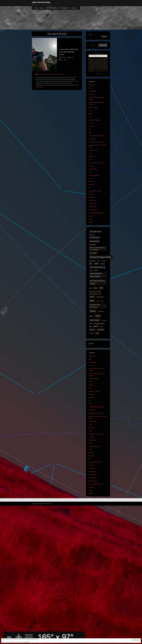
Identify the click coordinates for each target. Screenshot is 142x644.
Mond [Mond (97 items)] (93, 311)
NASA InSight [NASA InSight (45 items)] (95, 320)
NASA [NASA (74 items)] (98, 316)
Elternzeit (91, 123)
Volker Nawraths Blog (41, 2)
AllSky (90, 88)
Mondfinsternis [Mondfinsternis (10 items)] (101, 311)
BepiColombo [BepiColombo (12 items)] (92, 261)
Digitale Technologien (94, 120)
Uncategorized (92, 200)
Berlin (90, 111)
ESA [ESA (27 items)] (91, 264)
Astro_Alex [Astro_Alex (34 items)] (93, 253)
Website (42, 8)
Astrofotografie (93, 91)
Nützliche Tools (93, 169)
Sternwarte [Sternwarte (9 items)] (91, 333)
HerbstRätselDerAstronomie (96, 142)
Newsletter (92, 166)
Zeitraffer (91, 222)
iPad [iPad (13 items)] (90, 288)
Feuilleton (91, 126)
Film (90, 129)
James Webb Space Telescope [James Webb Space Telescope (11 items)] (95, 292)
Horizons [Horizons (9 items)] (91, 270)
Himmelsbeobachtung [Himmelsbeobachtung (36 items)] (97, 267)
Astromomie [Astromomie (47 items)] (94, 241)
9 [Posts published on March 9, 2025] (106, 60)
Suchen (91, 34)
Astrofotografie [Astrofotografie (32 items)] (95, 237)
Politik (90, 172)
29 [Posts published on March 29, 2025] (103, 67)
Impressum (74, 8)
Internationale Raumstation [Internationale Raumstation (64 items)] (96, 275)
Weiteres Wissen (93, 210)
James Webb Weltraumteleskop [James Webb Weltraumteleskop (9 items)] (95, 294)
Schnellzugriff (63, 8)
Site (90, 188)
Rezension (91, 185)
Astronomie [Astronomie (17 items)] (92, 245)
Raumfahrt (92, 182)
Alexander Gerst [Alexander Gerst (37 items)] (95, 232)
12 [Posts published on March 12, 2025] (95, 63)
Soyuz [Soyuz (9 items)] (101, 326)
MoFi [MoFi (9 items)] (102, 301)
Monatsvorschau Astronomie (96, 163)
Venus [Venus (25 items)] (97, 333)
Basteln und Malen (94, 108)
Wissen (91, 219)
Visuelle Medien (93, 207)
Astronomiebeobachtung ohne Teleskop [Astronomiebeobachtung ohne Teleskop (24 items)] (97, 249)
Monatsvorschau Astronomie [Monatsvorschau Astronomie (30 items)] (95, 306)
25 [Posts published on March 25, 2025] (93, 67)
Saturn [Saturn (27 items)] (96, 326)
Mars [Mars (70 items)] (92, 301)
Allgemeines (92, 85)
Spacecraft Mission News (95, 191)
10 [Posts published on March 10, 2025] (90, 63)
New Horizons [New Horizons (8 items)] (104, 320)
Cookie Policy (27, 642)
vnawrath (72, 57)
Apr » (100, 74)
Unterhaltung (92, 203)
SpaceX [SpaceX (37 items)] (92, 330)
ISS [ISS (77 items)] (101, 288)
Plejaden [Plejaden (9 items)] (91, 324)
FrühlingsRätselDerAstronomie (97, 136)
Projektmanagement (94, 175)
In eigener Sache (93, 150)
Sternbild (91, 194)
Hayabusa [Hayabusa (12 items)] (102, 264)
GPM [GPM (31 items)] (96, 264)
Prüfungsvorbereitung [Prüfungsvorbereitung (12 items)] (99, 324)
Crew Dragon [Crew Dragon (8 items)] (104, 261)
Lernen (91, 160)
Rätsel (90, 178)
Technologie (92, 197)
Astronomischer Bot (51, 8)
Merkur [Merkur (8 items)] (98, 301)
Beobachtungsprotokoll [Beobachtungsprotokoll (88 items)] (101, 257)
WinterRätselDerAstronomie (96, 213)
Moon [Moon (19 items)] (91, 316)
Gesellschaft (92, 139)
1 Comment (64, 60)
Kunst (90, 153)
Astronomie (40, 74)
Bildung (91, 114)
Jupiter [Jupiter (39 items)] (92, 297)
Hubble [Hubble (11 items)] (96, 270)
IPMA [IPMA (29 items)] (95, 288)
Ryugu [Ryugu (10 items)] (90, 326)
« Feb (96, 74)
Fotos (90, 133)
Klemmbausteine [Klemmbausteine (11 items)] (100, 297)
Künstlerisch (92, 156)
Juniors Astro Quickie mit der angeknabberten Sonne (69, 52)
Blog (36, 8)
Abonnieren (103, 45)
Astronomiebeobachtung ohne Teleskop (54, 74)
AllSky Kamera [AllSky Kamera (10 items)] (92, 235)
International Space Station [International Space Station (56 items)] (97, 282)
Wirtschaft (91, 216)
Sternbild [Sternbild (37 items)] (101, 330)
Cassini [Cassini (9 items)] (98, 261)
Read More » (40, 87)
